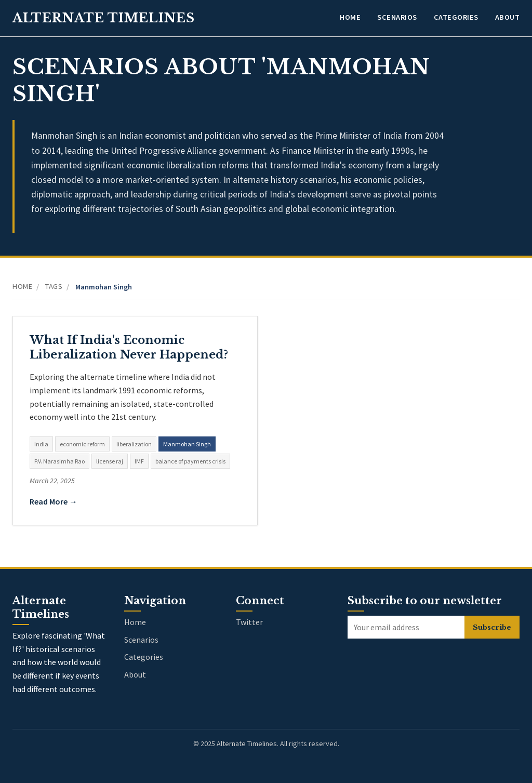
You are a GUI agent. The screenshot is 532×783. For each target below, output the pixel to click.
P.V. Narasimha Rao (59, 461)
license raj (110, 461)
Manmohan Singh (187, 444)
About (508, 17)
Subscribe (492, 627)
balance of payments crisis (190, 461)
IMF (139, 461)
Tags (54, 286)
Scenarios (397, 17)
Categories (456, 17)
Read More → (54, 501)
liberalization (134, 444)
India (41, 444)
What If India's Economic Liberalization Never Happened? (129, 347)
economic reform (82, 444)
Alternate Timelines (104, 18)
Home (350, 17)
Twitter (249, 622)
